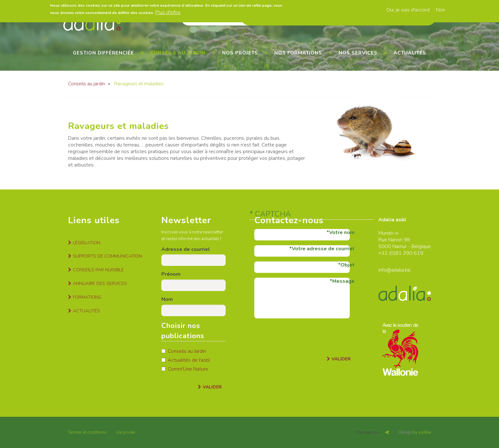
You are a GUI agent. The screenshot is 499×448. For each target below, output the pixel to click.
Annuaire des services (100, 284)
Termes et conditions (87, 432)
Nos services (358, 53)
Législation (87, 243)
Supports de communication (107, 256)
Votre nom (342, 232)
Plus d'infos (168, 12)
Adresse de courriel (186, 249)
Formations (87, 297)
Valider (212, 387)
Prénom (171, 274)
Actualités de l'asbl (186, 360)
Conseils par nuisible (98, 270)
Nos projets (240, 53)
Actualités (410, 53)
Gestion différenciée (103, 53)
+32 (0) (387, 253)
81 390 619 (409, 253)
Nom (167, 299)
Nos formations (298, 53)
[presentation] (303, 336)
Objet (348, 265)
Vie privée (126, 432)
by (415, 432)
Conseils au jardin (178, 53)
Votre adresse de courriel (323, 249)
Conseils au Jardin (184, 351)
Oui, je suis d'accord (408, 10)
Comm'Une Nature (185, 369)
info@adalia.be (394, 270)
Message (343, 281)
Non (440, 10)
